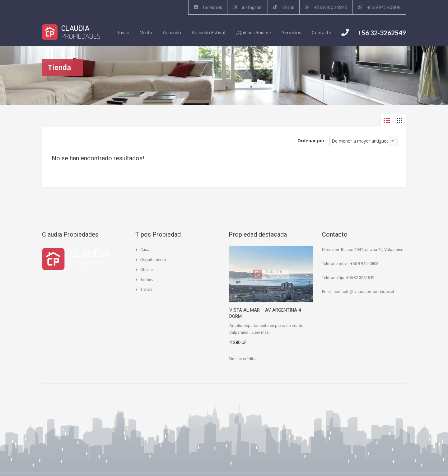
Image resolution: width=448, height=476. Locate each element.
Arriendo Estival (208, 32)
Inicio (124, 32)
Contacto (322, 32)
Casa (145, 250)
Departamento (153, 259)
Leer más (261, 332)
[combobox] (364, 141)
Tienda (146, 289)
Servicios (292, 32)
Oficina (147, 269)
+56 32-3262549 (382, 33)
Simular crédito (242, 359)
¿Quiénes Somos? (254, 32)
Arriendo (172, 32)
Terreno (147, 279)
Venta (146, 32)
